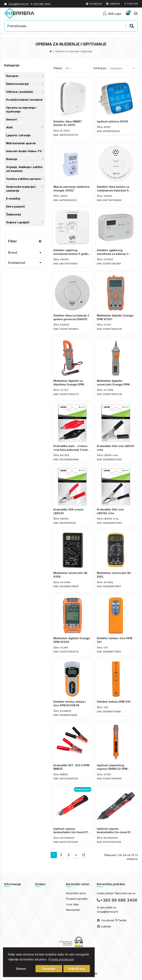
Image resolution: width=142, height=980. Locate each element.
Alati (9, 127)
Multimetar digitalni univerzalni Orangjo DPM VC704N (113, 384)
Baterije (12, 159)
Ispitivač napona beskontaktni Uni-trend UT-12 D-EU (71, 832)
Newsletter (73, 910)
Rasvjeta (12, 76)
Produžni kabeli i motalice (24, 100)
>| (83, 855)
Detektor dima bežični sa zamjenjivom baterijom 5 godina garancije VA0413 (113, 190)
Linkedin (106, 926)
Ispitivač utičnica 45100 (113, 121)
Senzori (12, 119)
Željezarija (13, 214)
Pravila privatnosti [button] (61, 959)
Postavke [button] (49, 969)
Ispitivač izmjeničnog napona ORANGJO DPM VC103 (112, 769)
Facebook (108, 920)
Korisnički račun (76, 893)
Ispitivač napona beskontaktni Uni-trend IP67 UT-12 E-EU (115, 832)
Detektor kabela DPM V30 (114, 702)
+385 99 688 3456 (117, 900)
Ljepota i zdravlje (18, 135)
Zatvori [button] (21, 969)
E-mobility (13, 199)
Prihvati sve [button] (77, 969)
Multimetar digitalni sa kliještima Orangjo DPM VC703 (69, 384)
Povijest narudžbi (77, 899)
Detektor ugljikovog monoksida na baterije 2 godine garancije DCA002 (114, 254)
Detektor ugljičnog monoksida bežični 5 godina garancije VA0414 (72, 254)
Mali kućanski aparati (21, 143)
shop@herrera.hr (19, 4)
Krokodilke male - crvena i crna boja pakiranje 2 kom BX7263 (71, 450)
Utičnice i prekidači (20, 92)
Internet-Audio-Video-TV (24, 151)
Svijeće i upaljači (18, 222)
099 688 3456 (42, 4)
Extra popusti (15, 206)
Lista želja (72, 904)
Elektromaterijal (17, 84)
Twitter (122, 920)
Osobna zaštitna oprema (23, 179)
